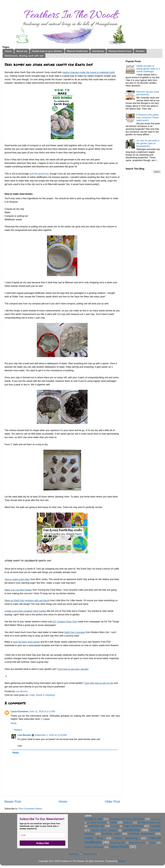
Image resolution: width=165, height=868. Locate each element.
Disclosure (73, 854)
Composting (156, 819)
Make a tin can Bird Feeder (18, 590)
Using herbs (119, 847)
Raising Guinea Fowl (120, 51)
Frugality (155, 826)
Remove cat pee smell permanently (148, 93)
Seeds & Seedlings (46, 695)
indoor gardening (126, 838)
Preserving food (118, 843)
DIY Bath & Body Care (149, 823)
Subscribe (43, 843)
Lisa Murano (24, 735)
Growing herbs (111, 834)
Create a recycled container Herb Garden (25, 611)
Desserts (128, 823)
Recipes (140, 51)
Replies (18, 730)
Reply (14, 723)
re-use (152, 843)
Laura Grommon (20, 711)
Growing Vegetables (141, 834)
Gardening (98, 51)
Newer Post (13, 802)
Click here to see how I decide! (73, 669)
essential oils (96, 826)
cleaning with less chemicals (127, 819)
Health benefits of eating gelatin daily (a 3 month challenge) (148, 69)
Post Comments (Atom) (30, 809)
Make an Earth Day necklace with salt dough (27, 600)
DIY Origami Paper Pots (65, 622)
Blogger (122, 861)
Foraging (115, 826)
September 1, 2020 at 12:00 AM (51, 735)
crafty (32, 695)
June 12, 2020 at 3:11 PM (42, 711)
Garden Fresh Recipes (104, 830)
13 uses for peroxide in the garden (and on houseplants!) (148, 143)
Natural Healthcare (77, 51)
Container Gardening (97, 823)
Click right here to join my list (99, 683)
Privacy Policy (90, 854)
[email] (43, 835)
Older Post (112, 802)
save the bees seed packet (26, 642)
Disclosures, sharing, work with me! (24, 56)
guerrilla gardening (39, 174)
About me (22, 51)
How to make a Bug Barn (17, 579)
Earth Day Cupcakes (75, 632)
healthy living (94, 838)
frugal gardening (133, 826)
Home (8, 51)
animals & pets (94, 819)
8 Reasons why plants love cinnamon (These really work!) (148, 117)
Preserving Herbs (137, 843)
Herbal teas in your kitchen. (47, 51)
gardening (131, 830)
